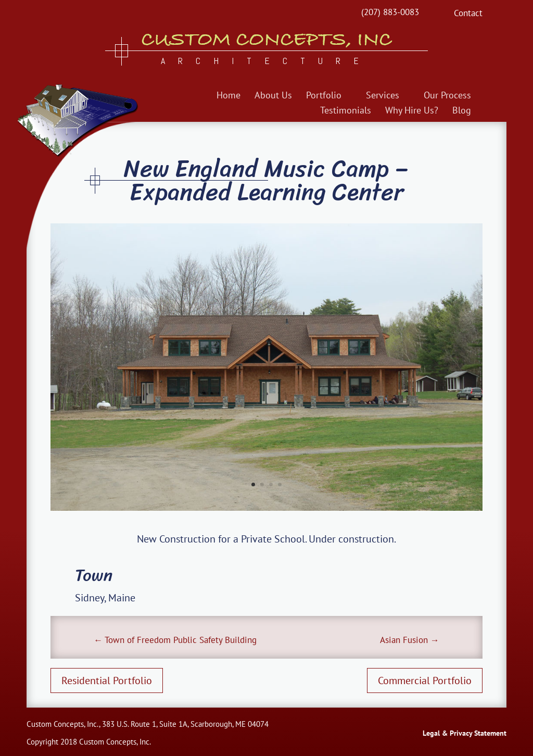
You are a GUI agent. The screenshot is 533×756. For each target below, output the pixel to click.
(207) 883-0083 (390, 12)
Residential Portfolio (107, 681)
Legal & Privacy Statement (465, 733)
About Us (273, 96)
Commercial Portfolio (425, 681)
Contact (468, 14)
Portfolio (324, 96)
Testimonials (346, 111)
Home (229, 96)
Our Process (447, 96)
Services (383, 96)
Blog (462, 111)
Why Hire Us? (412, 111)
